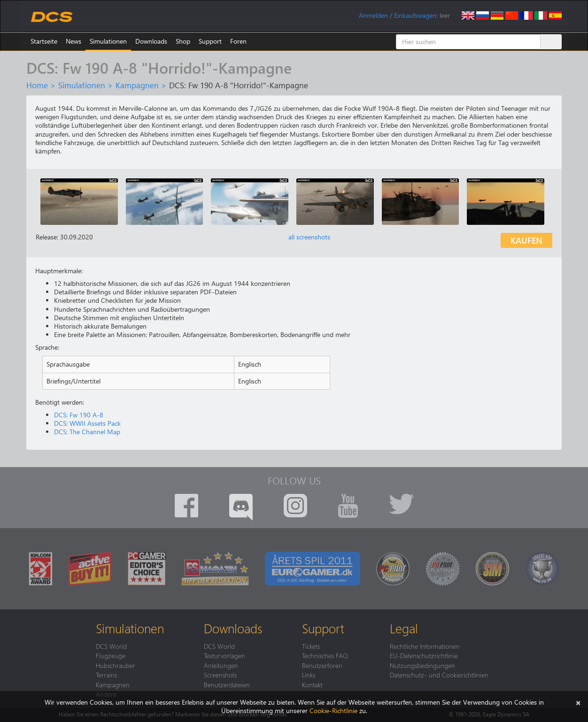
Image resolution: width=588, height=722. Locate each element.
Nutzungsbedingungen (422, 665)
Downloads (151, 41)
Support (210, 41)
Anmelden (373, 15)
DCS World (111, 646)
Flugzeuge (111, 655)
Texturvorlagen (224, 655)
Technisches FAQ (325, 655)
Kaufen (526, 240)
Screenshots (220, 675)
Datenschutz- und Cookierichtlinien (439, 675)
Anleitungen (221, 665)
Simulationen (108, 41)
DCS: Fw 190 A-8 (79, 415)
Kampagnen (137, 85)
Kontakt (312, 684)
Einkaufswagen (415, 15)
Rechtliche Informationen (425, 646)
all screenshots (309, 237)
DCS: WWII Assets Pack (87, 423)
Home (37, 85)
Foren (238, 41)
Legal (404, 628)
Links (309, 675)
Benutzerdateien (227, 684)
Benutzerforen (322, 665)
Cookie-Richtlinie (333, 710)
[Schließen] (578, 702)
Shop (183, 41)
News (73, 41)
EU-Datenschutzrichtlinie (424, 655)
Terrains (106, 675)
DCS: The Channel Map (87, 432)
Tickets (311, 646)
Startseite (44, 41)
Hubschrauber (116, 665)
